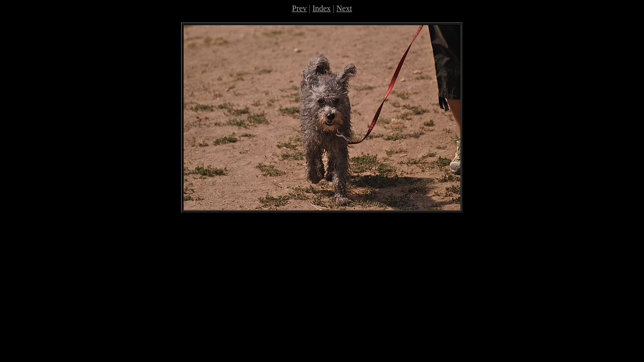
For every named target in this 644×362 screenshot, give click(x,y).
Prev (299, 8)
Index (321, 8)
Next (344, 8)
